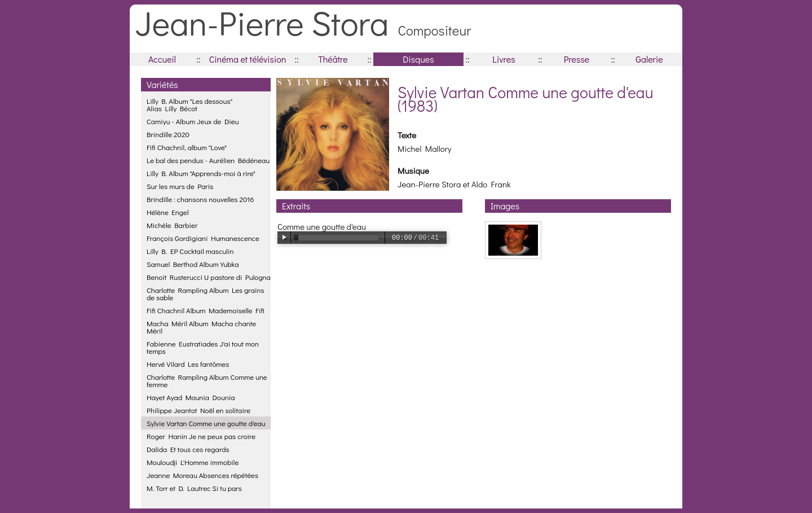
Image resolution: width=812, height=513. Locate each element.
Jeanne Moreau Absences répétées (202, 475)
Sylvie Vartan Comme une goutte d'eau (206, 423)
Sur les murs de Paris (180, 186)
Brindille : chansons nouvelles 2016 (200, 199)
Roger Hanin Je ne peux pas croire (201, 436)
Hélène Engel (168, 212)
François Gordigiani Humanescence (203, 238)
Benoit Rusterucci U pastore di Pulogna (209, 277)
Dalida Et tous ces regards (188, 449)
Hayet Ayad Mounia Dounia (191, 397)
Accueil (162, 59)
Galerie (649, 59)
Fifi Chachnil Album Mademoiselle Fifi (206, 310)
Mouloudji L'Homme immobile (193, 462)
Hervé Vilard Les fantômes (188, 364)
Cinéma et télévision (248, 59)
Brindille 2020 (168, 134)
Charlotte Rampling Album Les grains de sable (205, 293)
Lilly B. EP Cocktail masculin (190, 251)
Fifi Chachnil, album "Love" (187, 147)
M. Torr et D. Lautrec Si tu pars (194, 488)
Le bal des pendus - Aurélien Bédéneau (208, 160)
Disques (418, 59)
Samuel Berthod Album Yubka (193, 264)
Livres (504, 59)
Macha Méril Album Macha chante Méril (201, 327)
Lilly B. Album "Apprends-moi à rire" (201, 173)
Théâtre (333, 59)
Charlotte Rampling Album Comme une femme (207, 380)
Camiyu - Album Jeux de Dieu (193, 121)
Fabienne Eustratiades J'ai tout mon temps (203, 347)
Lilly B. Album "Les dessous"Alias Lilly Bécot (189, 104)
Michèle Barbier (172, 225)
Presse (577, 59)
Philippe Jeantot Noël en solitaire (198, 410)
